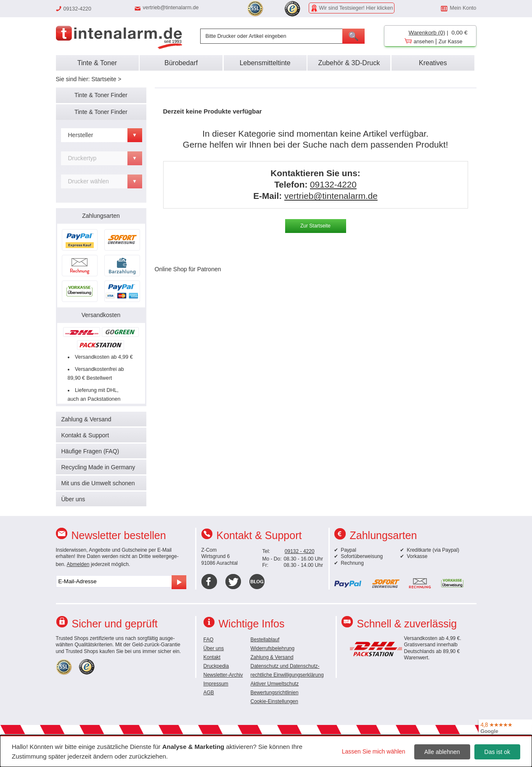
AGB (209, 693)
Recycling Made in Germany (98, 467)
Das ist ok (497, 752)
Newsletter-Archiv (223, 675)
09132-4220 (333, 184)
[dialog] (266, 751)
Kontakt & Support (85, 435)
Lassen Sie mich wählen (374, 751)
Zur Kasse (451, 42)
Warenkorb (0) (427, 33)
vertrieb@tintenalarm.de (171, 8)
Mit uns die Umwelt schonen (98, 483)
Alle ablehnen (442, 752)
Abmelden (78, 564)
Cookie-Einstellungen (274, 701)
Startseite (104, 79)
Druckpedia (216, 666)
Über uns (73, 499)
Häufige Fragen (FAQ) (90, 451)
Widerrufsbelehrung (273, 648)
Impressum (216, 684)
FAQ (209, 640)
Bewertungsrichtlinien (275, 693)
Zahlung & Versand (86, 419)
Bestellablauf (265, 640)
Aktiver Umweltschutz (275, 684)
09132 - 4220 (300, 551)
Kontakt (212, 657)
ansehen (424, 42)
